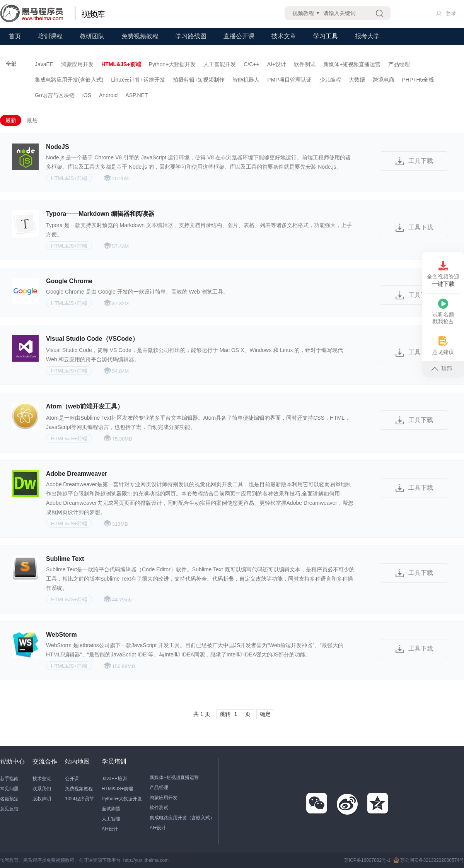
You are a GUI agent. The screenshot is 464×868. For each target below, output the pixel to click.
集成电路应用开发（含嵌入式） (182, 818)
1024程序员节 (79, 799)
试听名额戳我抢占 (443, 312)
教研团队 (92, 36)
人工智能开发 (220, 64)
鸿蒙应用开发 (77, 64)
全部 (11, 64)
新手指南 (9, 779)
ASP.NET (136, 95)
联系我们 (42, 789)
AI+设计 (277, 64)
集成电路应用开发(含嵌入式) (69, 80)
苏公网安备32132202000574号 (429, 860)
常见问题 (9, 789)
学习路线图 (191, 36)
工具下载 (421, 161)
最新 (11, 120)
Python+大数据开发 (172, 64)
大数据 (357, 80)
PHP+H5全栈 (418, 80)
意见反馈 (9, 809)
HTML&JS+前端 (121, 64)
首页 (15, 36)
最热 (32, 120)
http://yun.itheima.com (146, 860)
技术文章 (284, 36)
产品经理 (399, 64)
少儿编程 (330, 80)
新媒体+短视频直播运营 (352, 64)
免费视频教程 (140, 36)
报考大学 (367, 36)
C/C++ (251, 64)
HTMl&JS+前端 (118, 789)
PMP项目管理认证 (289, 80)
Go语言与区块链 (55, 95)
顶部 (442, 368)
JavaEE (44, 64)
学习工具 (326, 36)
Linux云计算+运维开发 (138, 80)
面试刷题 (111, 809)
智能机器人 (246, 80)
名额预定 (9, 799)
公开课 (72, 779)
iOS (87, 95)
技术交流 (42, 779)
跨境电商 (384, 80)
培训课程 (50, 36)
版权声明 (42, 799)
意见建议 (443, 346)
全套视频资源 (443, 274)
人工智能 (111, 819)
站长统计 (181, 860)
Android (108, 95)
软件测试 (305, 64)
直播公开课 (239, 36)
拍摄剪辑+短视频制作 (199, 80)
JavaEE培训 (114, 779)
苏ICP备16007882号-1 (367, 860)
